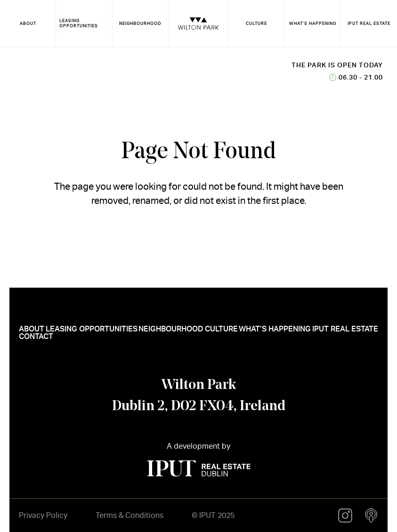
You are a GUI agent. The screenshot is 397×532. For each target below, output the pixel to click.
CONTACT (36, 341)
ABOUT (28, 24)
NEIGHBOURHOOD (140, 24)
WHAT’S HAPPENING (313, 24)
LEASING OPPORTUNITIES (79, 23)
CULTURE (256, 24)
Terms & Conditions (130, 515)
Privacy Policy (43, 515)
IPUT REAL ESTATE (369, 24)
